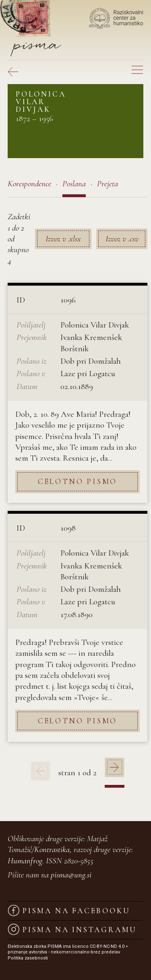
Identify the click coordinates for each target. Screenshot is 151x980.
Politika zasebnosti (28, 958)
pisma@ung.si (71, 875)
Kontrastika (52, 849)
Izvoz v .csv (122, 239)
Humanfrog (25, 861)
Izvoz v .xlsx (63, 239)
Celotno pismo (78, 481)
